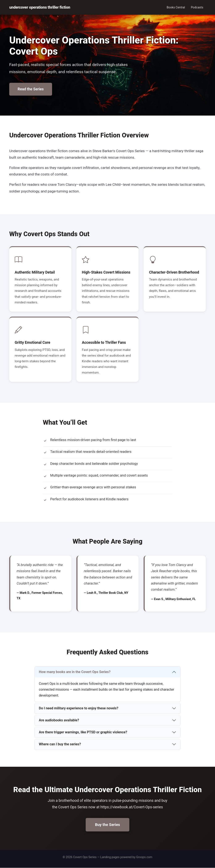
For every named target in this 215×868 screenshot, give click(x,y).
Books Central (176, 7)
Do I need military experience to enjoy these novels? (79, 708)
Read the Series (31, 89)
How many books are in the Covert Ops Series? (75, 672)
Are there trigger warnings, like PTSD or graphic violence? (83, 732)
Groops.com (144, 857)
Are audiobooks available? (59, 720)
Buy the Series (107, 825)
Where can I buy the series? (60, 744)
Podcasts (197, 7)
